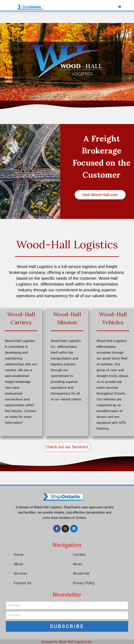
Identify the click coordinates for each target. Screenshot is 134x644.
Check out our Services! (67, 447)
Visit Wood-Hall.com (100, 195)
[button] (120, 7)
